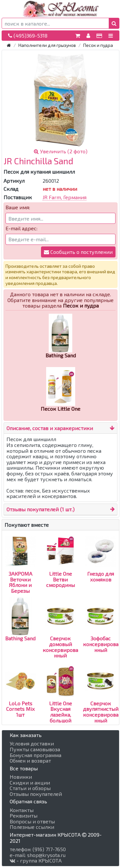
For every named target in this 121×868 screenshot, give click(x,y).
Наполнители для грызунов (47, 45)
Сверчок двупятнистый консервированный (101, 700)
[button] (114, 23)
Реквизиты (24, 816)
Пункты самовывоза (35, 749)
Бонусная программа (35, 755)
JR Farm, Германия (65, 197)
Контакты (22, 810)
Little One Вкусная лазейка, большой (60, 700)
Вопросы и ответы (32, 821)
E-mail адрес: (21, 228)
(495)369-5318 (28, 35)
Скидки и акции (30, 783)
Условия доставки (32, 743)
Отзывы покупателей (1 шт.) (40, 509)
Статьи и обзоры (30, 788)
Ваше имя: (18, 207)
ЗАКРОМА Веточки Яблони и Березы (20, 571)
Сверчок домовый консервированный (60, 635)
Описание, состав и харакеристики (50, 428)
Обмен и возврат (30, 761)
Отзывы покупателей (36, 794)
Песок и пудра (98, 45)
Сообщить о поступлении (78, 252)
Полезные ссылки (32, 827)
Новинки (21, 777)
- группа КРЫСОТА (36, 861)
